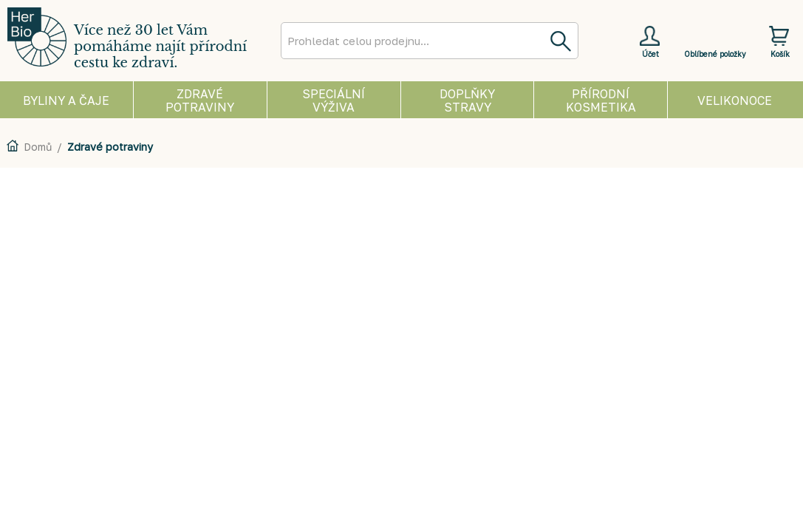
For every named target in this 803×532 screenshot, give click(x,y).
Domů (38, 147)
